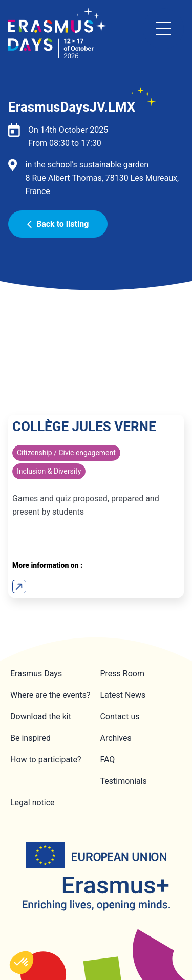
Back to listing (58, 224)
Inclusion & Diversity (49, 471)
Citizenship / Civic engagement (66, 453)
